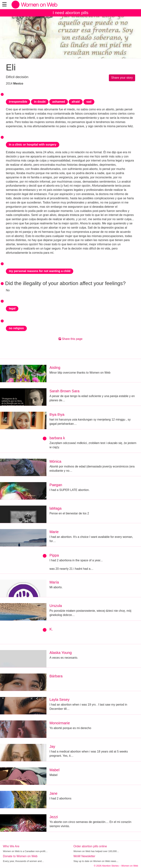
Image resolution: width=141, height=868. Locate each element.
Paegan (56, 485)
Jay (52, 746)
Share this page (71, 339)
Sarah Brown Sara (64, 391)
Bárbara (56, 676)
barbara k (57, 438)
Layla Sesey (59, 700)
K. (51, 629)
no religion (16, 328)
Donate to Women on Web (20, 856)
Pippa (54, 555)
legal (12, 308)
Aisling (55, 368)
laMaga (55, 508)
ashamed (58, 102)
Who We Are (11, 846)
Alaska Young (60, 653)
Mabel (54, 770)
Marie (54, 532)
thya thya (57, 414)
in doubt (40, 102)
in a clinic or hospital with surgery (33, 145)
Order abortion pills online (90, 846)
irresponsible (18, 102)
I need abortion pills (70, 13)
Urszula (56, 606)
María (54, 582)
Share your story (122, 78)
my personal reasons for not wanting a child (40, 271)
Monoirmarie (60, 723)
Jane (53, 793)
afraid (76, 102)
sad (89, 102)
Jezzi (54, 817)
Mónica (55, 461)
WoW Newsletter (84, 856)
